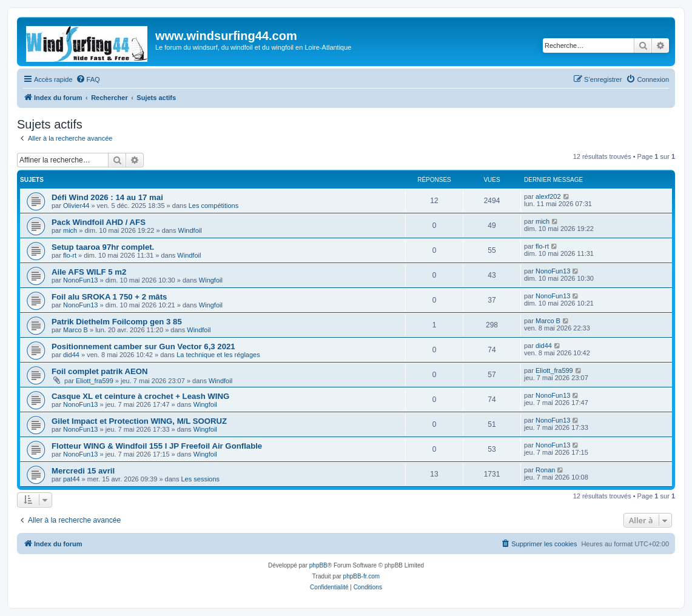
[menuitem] (88, 79)
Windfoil (190, 230)
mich (70, 230)
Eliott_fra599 (95, 381)
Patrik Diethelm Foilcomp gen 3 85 (117, 322)
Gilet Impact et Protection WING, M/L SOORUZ (139, 421)
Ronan (545, 470)
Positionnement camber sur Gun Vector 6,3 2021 (143, 346)
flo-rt (70, 255)
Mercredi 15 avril (83, 471)
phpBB (318, 565)
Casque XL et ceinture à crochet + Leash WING (140, 396)
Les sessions (200, 479)
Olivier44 (76, 206)
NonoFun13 (81, 280)
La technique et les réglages (218, 355)
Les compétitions (214, 206)
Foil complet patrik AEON (100, 371)
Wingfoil (211, 280)
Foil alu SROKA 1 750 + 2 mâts (109, 297)
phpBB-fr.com (362, 576)
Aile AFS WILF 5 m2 (89, 272)
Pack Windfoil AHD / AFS (99, 222)
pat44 (72, 479)
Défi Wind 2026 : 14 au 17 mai (107, 197)
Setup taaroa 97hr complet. (103, 247)
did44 (71, 355)
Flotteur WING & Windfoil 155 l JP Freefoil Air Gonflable (157, 446)
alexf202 (548, 196)
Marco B (76, 330)
